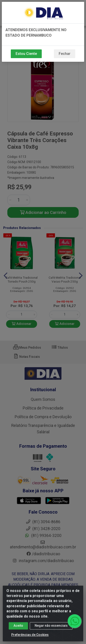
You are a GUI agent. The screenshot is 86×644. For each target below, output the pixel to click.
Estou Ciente (26, 54)
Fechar (65, 54)
